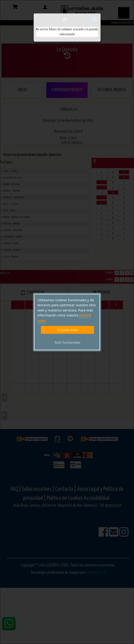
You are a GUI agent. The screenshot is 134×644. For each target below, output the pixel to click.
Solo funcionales (67, 342)
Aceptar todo (67, 330)
